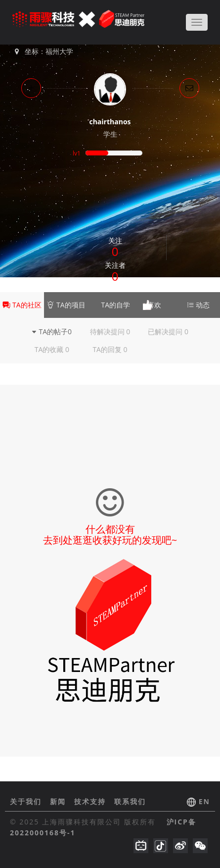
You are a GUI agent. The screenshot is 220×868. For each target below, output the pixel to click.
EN (204, 801)
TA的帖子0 (52, 332)
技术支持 (91, 801)
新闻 (59, 801)
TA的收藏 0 (52, 349)
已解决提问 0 (168, 332)
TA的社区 (22, 305)
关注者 (115, 272)
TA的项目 (66, 305)
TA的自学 (110, 305)
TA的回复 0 (110, 349)
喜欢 (154, 305)
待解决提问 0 (110, 332)
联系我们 (130, 801)
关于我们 (27, 801)
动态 (198, 305)
